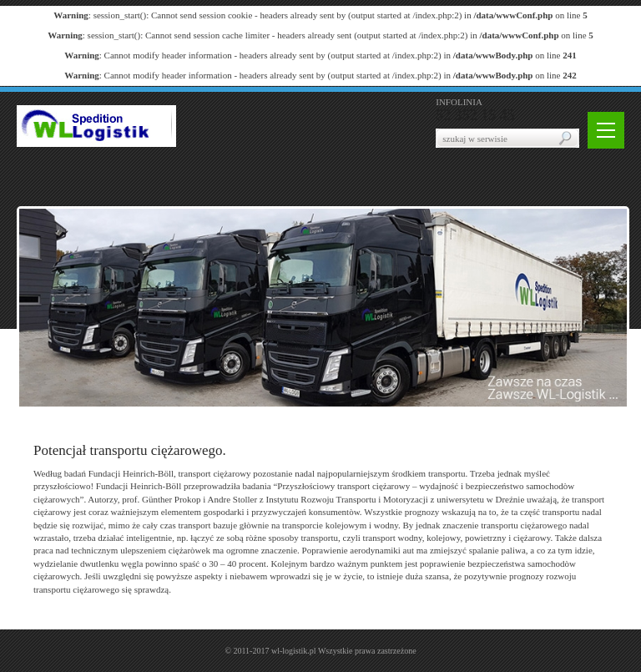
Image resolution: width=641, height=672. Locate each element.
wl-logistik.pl (294, 651)
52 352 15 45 (475, 115)
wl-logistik (96, 126)
